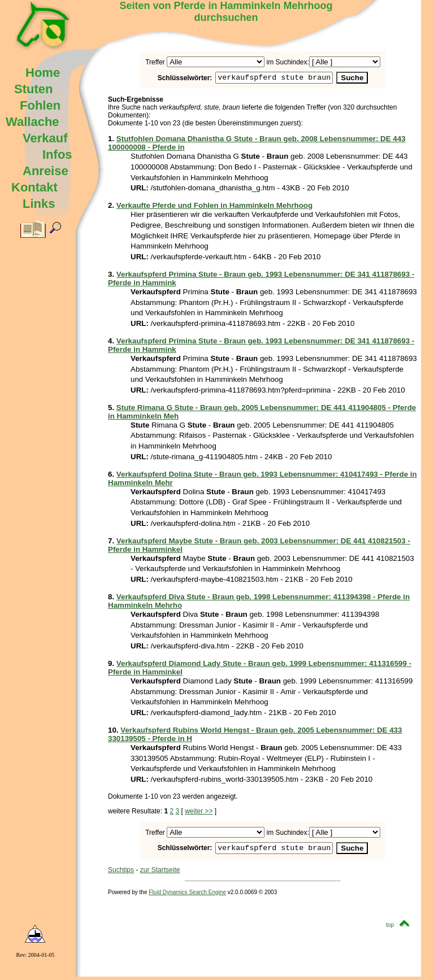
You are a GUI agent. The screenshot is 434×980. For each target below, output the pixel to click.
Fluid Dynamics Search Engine (187, 896)
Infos (57, 154)
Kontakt (34, 187)
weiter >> (199, 813)
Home (43, 73)
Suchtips (121, 873)
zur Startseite (160, 873)
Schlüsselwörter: (172, 79)
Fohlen (40, 105)
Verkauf (45, 138)
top (401, 928)
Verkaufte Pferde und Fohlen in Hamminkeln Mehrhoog (214, 207)
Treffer (155, 62)
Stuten (33, 89)
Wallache (32, 122)
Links (39, 204)
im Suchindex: (287, 62)
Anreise (45, 171)
